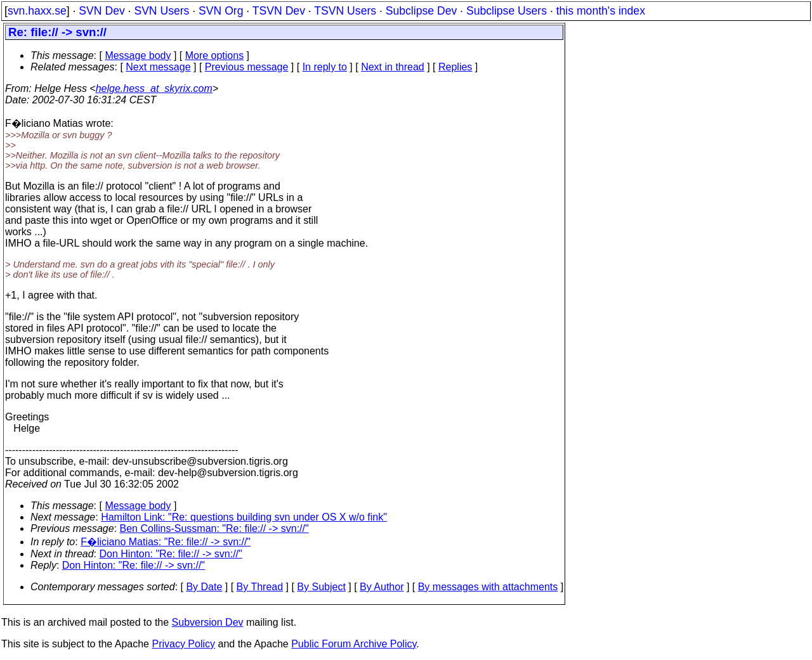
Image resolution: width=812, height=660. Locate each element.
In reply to (325, 67)
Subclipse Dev (421, 11)
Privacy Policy (183, 644)
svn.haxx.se (37, 11)
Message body (138, 55)
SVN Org (221, 11)
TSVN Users (345, 11)
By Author (382, 587)
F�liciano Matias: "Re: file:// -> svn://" (166, 542)
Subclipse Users (507, 11)
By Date (204, 587)
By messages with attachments (488, 587)
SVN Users (161, 11)
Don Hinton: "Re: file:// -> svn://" (171, 554)
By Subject (321, 587)
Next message (158, 67)
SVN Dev (101, 11)
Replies (455, 67)
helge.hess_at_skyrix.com (154, 88)
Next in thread (393, 67)
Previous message (247, 67)
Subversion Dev (208, 622)
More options (215, 55)
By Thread (260, 587)
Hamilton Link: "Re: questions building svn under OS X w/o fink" (244, 517)
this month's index (601, 11)
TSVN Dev (279, 11)
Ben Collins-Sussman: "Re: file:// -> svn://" (214, 528)
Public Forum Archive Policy (354, 644)
